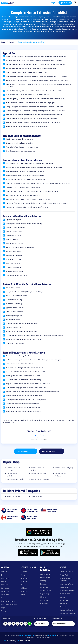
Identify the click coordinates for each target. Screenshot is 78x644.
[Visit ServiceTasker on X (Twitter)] (13, 624)
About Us (4, 572)
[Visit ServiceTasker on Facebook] (5, 624)
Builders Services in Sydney (64, 468)
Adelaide (24, 588)
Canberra (24, 591)
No (43, 436)
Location (24, 572)
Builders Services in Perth (39, 474)
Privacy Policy (64, 575)
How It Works (64, 587)
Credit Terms (64, 600)
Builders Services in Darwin (40, 479)
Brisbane (24, 582)
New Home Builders (13, 496)
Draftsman (44, 584)
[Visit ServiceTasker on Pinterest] (9, 624)
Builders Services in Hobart (16, 479)
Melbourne (24, 578)
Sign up (4, 611)
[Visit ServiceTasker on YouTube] (26, 624)
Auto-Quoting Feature (67, 584)
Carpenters (44, 587)
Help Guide (63, 604)
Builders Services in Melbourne (13, 469)
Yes (35, 436)
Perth (22, 585)
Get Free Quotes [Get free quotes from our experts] (42, 624)
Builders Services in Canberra (61, 475)
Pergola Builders (46, 577)
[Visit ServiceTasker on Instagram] (17, 624)
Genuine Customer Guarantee (66, 580)
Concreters (44, 600)
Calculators (5, 595)
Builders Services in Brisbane (37, 469)
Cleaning (43, 597)
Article (3, 582)
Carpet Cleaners (46, 591)
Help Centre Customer (67, 613)
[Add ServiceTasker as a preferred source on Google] (39, 532)
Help (3, 598)
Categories (5, 591)
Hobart (23, 595)
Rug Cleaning (45, 594)
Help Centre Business (67, 610)
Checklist (12, 42)
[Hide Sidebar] (75, 2)
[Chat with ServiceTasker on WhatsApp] (30, 624)
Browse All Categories (67, 591)
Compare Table (65, 594)
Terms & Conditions (66, 572)
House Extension (46, 574)
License (62, 597)
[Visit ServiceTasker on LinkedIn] (22, 624)
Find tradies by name (8, 601)
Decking (43, 581)
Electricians (44, 604)
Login (53, 3)
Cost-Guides (5, 578)
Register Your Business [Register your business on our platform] (63, 624)
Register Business (65, 3)
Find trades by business (9, 604)
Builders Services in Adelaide (13, 475)
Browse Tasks (64, 607)
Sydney (23, 575)
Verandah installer (37, 496)
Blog (3, 575)
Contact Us (5, 588)
